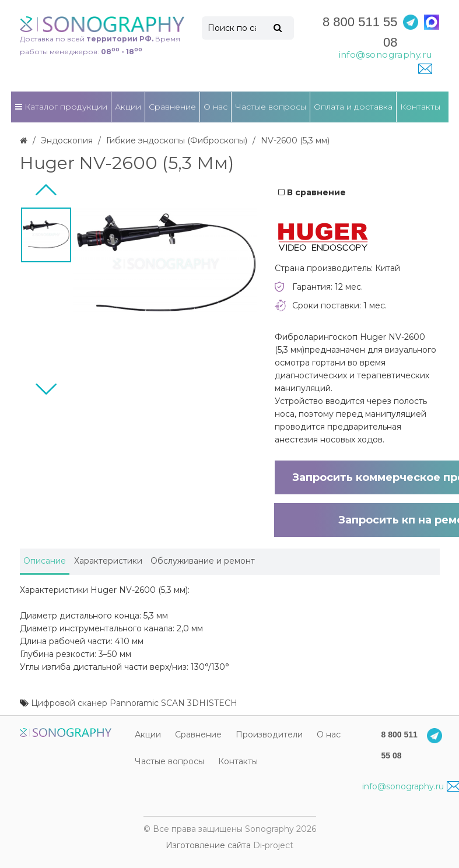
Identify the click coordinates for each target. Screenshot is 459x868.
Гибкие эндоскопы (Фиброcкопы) (177, 140)
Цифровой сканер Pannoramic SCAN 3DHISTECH (134, 703)
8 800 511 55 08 (360, 32)
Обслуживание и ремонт (203, 561)
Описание (45, 561)
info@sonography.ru (411, 786)
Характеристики (108, 561)
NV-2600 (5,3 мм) (295, 140)
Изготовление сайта (208, 845)
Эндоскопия (67, 140)
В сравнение (312, 192)
